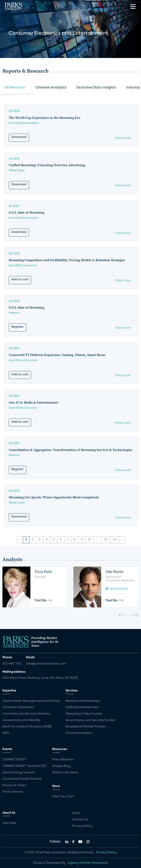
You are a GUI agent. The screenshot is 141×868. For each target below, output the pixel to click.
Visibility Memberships (82, 707)
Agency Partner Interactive (88, 863)
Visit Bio (43, 600)
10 (90, 540)
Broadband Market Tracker (86, 727)
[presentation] (123, 616)
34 (115, 540)
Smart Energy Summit (19, 773)
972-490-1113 (12, 664)
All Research (15, 88)
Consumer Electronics (19, 707)
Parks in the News (65, 773)
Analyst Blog (61, 766)
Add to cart (20, 280)
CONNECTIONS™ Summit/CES (24, 766)
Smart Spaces (13, 792)
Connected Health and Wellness (26, 714)
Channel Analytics (51, 88)
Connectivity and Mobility (21, 720)
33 (106, 540)
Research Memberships (83, 701)
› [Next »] (122, 540)
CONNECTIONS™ (15, 760)
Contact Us (80, 820)
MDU (6, 733)
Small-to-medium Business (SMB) (27, 727)
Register (18, 327)
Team (76, 813)
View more (123, 138)
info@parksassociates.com (46, 664)
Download (19, 137)
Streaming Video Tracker (84, 714)
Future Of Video (14, 785)
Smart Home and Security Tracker (91, 720)
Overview (9, 823)
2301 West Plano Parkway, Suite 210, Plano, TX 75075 (40, 678)
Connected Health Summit (22, 779)
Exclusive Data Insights (96, 88)
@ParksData (117, 588)
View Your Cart (63, 797)
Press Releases (63, 760)
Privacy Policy (82, 826)
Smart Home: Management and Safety (31, 701)
